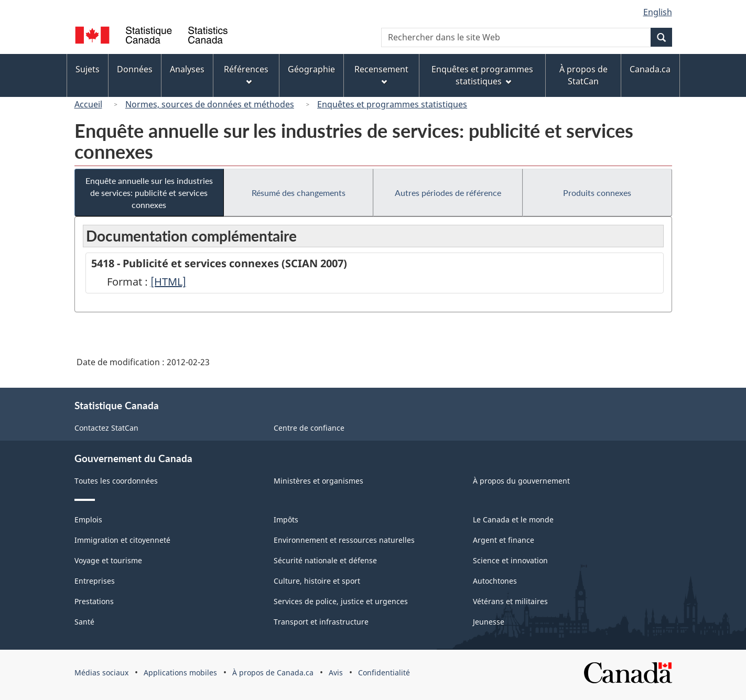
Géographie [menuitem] (311, 69)
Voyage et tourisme (108, 560)
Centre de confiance (309, 428)
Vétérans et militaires (510, 601)
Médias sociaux (101, 672)
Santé (84, 622)
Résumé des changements (299, 193)
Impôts (286, 519)
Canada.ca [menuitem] (650, 69)
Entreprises (95, 581)
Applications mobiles (180, 672)
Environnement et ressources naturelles (344, 540)
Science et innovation (510, 560)
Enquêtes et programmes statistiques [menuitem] (482, 75)
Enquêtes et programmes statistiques (392, 104)
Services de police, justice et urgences (341, 601)
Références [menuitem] (246, 74)
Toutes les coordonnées (116, 481)
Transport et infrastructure (321, 622)
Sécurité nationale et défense (325, 560)
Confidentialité (384, 672)
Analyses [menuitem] (187, 69)
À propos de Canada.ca (273, 672)
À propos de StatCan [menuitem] (583, 75)
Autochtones (495, 581)
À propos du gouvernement (521, 481)
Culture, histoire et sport (317, 581)
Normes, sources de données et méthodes (210, 104)
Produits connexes (597, 193)
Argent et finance (504, 540)
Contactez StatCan (106, 428)
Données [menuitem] (135, 69)
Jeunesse (489, 622)
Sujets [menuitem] (88, 69)
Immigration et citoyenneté (122, 540)
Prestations (94, 601)
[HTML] (168, 282)
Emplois (88, 519)
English (658, 12)
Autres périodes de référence (448, 193)
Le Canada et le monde (513, 519)
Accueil (88, 104)
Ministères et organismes (318, 481)
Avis (336, 672)
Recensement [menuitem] (381, 74)
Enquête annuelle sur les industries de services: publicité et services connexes (149, 193)
